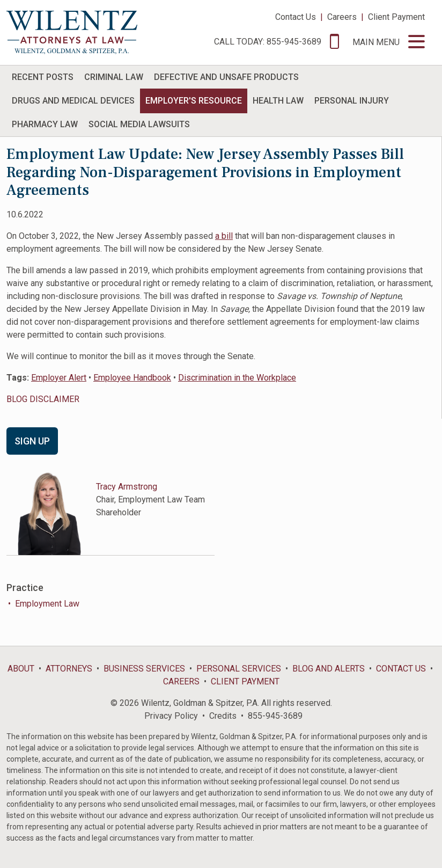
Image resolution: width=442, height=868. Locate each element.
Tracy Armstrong (127, 487)
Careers (342, 17)
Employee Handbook (132, 378)
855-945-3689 (275, 716)
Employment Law (47, 604)
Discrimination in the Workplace (237, 378)
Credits (223, 716)
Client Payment (396, 17)
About (21, 669)
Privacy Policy (171, 716)
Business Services (144, 669)
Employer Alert (59, 378)
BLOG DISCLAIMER (43, 399)
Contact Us (296, 17)
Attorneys (69, 669)
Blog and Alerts (329, 669)
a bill (224, 236)
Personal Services (239, 669)
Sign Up (32, 441)
